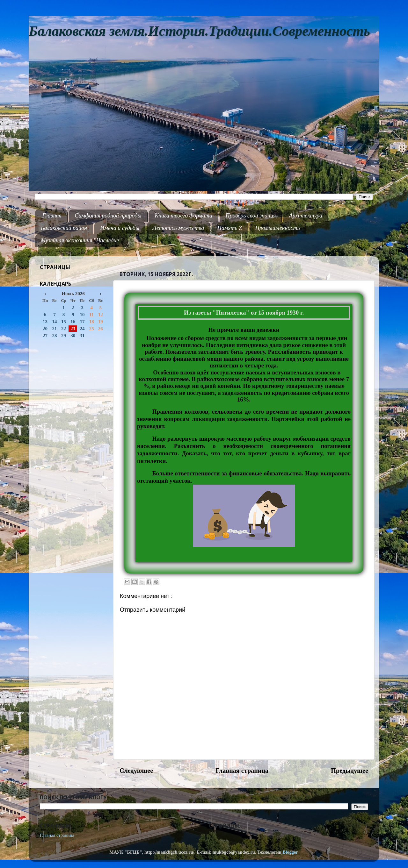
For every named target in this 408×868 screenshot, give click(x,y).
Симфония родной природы (108, 216)
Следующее (136, 771)
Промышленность (278, 228)
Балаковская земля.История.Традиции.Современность (199, 31)
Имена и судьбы (120, 228)
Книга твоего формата (183, 216)
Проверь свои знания (251, 216)
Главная (52, 216)
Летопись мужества (178, 228)
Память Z (230, 228)
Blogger (290, 852)
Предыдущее (350, 771)
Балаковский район (64, 228)
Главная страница (242, 771)
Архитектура (306, 216)
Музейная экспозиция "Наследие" (81, 240)
